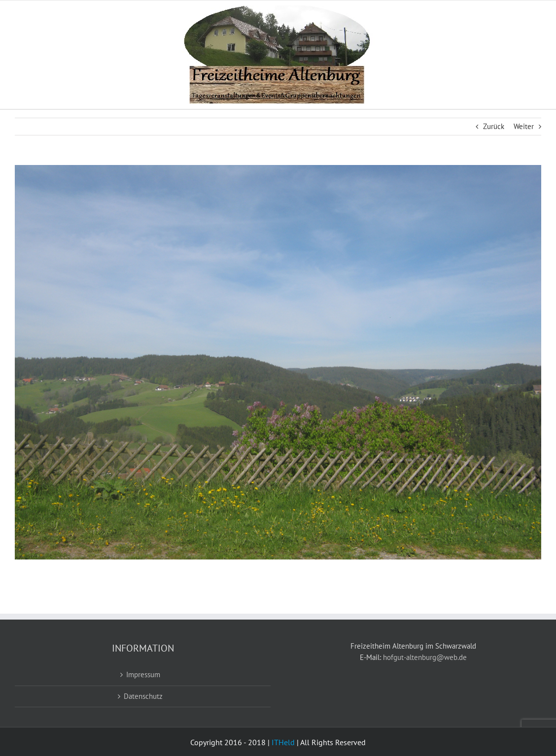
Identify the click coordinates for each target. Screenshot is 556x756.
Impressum (143, 674)
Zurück (494, 126)
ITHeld (283, 742)
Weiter (524, 126)
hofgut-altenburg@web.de (425, 657)
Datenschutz (143, 696)
